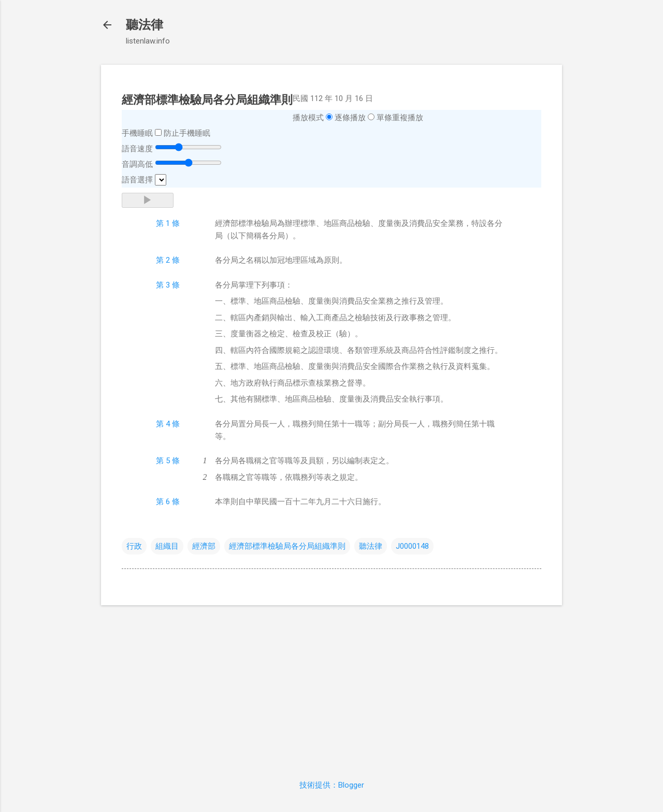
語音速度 (137, 149)
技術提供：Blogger (332, 785)
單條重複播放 (400, 118)
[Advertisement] (331, 686)
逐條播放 (350, 118)
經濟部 (204, 546)
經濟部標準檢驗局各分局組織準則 (287, 546)
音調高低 (137, 164)
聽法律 (145, 25)
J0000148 (412, 546)
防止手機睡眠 (187, 133)
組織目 (167, 546)
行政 (134, 546)
